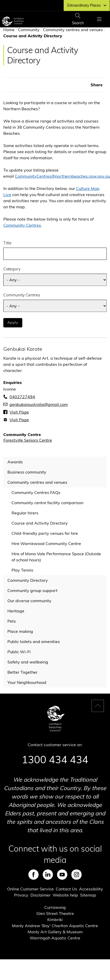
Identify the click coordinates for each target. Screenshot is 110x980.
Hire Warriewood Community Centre (46, 543)
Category (12, 269)
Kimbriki (55, 919)
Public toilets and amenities (34, 642)
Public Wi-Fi (19, 652)
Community (29, 30)
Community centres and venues (73, 30)
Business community (27, 472)
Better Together (23, 672)
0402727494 (22, 397)
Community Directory (28, 580)
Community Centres (22, 225)
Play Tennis (22, 570)
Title (7, 243)
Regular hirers (25, 513)
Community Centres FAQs (36, 492)
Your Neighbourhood (27, 682)
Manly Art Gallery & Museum (55, 932)
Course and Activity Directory (40, 523)
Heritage (16, 611)
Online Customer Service (30, 889)
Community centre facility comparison (47, 503)
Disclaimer (41, 895)
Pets (12, 621)
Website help (65, 895)
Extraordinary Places (87, 5)
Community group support (32, 590)
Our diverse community (29, 601)
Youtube (62, 875)
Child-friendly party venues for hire (45, 533)
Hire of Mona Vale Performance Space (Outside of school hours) (56, 557)
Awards (15, 462)
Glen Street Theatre (55, 913)
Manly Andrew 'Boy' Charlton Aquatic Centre (55, 926)
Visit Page (19, 412)
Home (9, 30)
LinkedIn (48, 875)
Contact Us (66, 889)
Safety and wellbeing (28, 662)
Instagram (76, 875)
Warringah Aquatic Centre (55, 938)
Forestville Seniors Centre (28, 440)
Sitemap (88, 895)
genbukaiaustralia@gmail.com (39, 404)
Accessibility (91, 889)
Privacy (21, 895)
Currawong (55, 907)
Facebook (34, 875)
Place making (20, 631)
